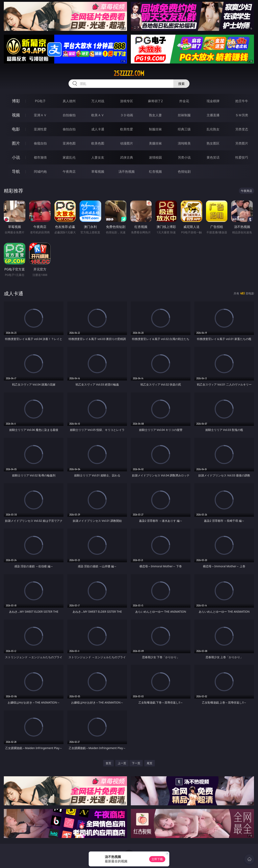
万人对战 (98, 101)
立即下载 (157, 859)
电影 (16, 129)
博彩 (16, 101)
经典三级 (184, 129)
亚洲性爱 (40, 129)
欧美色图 (98, 143)
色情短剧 (184, 172)
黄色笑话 (213, 157)
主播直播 (213, 115)
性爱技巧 (242, 157)
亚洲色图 (69, 143)
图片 (16, 143)
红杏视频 (155, 172)
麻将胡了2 (155, 101)
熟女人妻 (155, 115)
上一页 (122, 763)
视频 (16, 115)
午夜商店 (69, 172)
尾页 (150, 763)
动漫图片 (127, 143)
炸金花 (184, 101)
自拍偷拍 (69, 115)
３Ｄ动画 (127, 115)
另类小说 (184, 157)
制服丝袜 (155, 129)
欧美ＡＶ (98, 115)
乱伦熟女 (213, 129)
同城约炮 (40, 172)
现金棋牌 (213, 101)
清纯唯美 (184, 143)
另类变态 (242, 129)
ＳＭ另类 (242, 115)
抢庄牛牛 (242, 101)
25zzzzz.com (129, 73)
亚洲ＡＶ (40, 115)
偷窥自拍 (40, 143)
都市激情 (40, 157)
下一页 (136, 763)
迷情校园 (155, 157)
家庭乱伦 (69, 157)
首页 (108, 763)
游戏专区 (127, 101)
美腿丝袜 (155, 143)
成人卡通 (98, 129)
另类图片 (242, 143)
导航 (16, 171)
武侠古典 (127, 157)
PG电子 (40, 101)
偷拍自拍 (69, 129)
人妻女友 (98, 157)
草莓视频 (98, 172)
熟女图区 (213, 143)
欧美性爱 (127, 129)
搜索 (181, 84)
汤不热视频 (127, 172)
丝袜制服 (184, 115)
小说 (16, 157)
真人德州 (69, 101)
